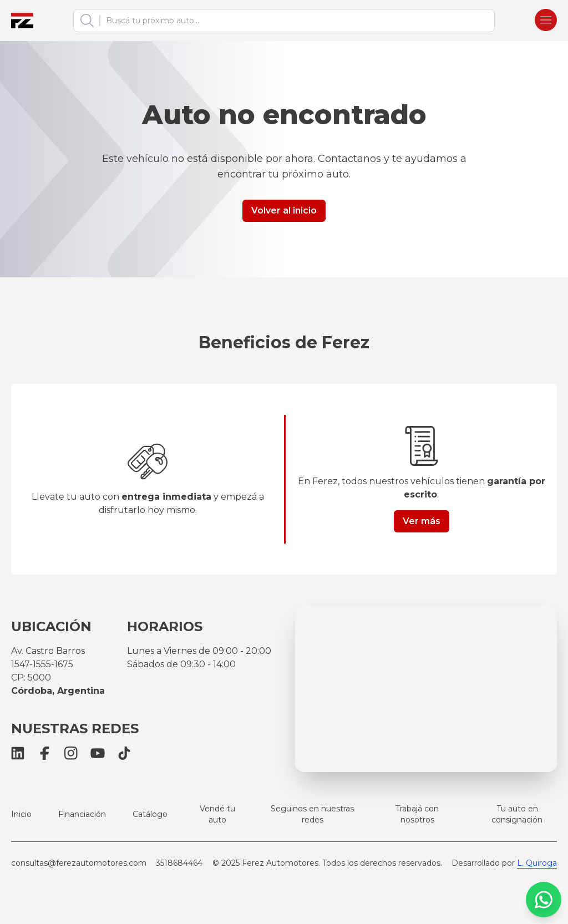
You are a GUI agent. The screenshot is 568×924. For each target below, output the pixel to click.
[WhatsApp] (544, 900)
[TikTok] (124, 753)
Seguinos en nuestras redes (312, 814)
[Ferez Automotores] (22, 21)
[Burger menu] (546, 21)
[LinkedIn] (18, 753)
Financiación (82, 814)
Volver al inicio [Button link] (284, 210)
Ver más (422, 521)
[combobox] (293, 21)
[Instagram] (71, 753)
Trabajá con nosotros (417, 814)
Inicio (21, 814)
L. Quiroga (537, 863)
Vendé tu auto (217, 814)
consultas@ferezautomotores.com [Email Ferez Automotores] (79, 863)
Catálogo (150, 814)
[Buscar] (87, 21)
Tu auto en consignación (517, 814)
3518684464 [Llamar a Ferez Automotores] (179, 863)
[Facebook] (44, 753)
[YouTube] (98, 753)
